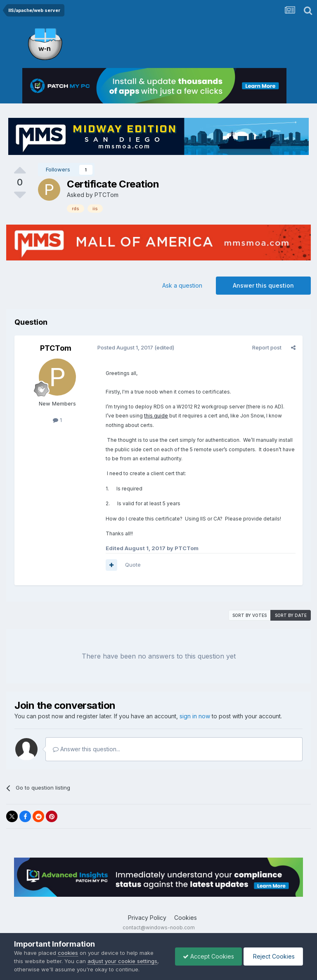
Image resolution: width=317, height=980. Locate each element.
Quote (132, 565)
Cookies (186, 918)
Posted (125, 347)
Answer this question (263, 285)
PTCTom (106, 195)
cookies (68, 953)
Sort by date (291, 615)
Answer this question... (86, 749)
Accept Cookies (206, 956)
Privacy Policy (147, 918)
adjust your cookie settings (122, 961)
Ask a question (182, 285)
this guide (146, 416)
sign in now (195, 716)
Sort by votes (250, 615)
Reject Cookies (273, 956)
